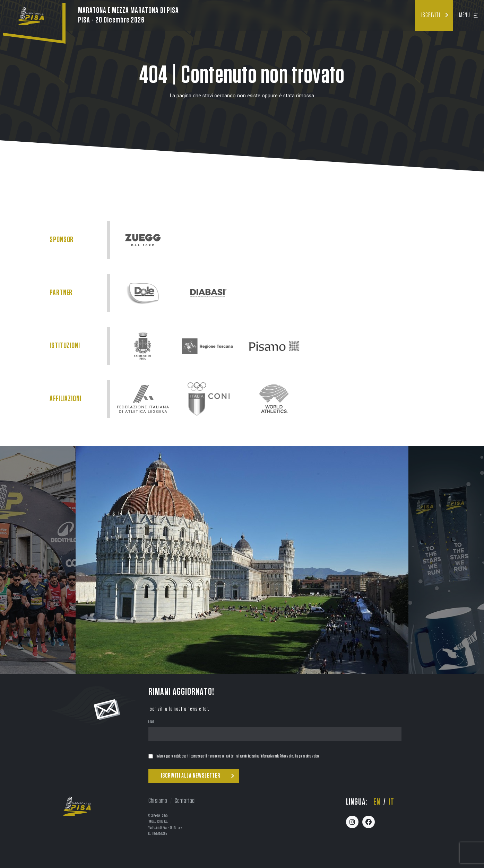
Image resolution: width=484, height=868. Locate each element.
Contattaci (185, 801)
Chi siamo (158, 801)
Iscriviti (431, 15)
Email (151, 722)
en (377, 802)
